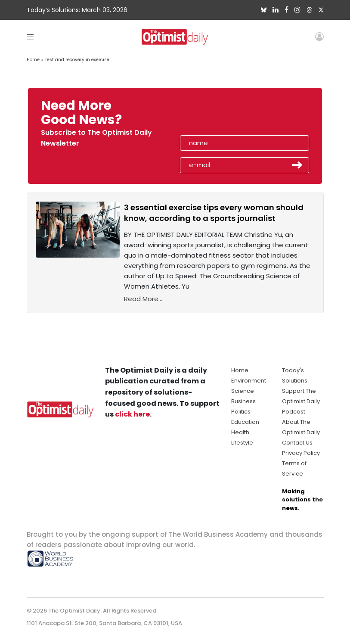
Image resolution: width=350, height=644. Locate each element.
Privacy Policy (301, 453)
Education (245, 422)
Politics (241, 412)
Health (240, 432)
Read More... (143, 299)
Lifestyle (242, 443)
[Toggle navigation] (30, 36)
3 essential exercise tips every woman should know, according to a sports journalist (214, 213)
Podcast (294, 412)
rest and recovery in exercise (77, 60)
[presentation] (229, 115)
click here (132, 414)
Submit (297, 165)
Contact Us (297, 443)
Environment (249, 381)
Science (243, 391)
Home (33, 60)
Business (243, 401)
